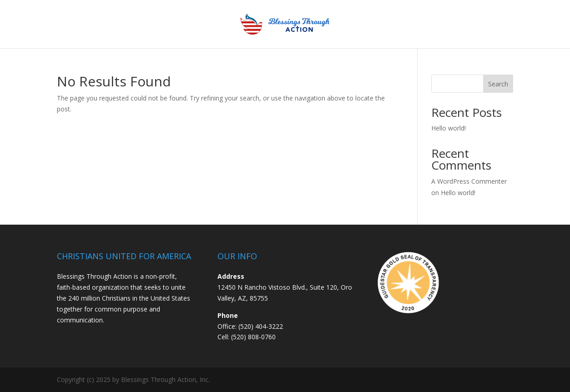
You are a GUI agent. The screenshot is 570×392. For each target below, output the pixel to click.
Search (498, 84)
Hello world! (449, 128)
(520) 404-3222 (261, 326)
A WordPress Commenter (469, 181)
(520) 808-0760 (253, 337)
